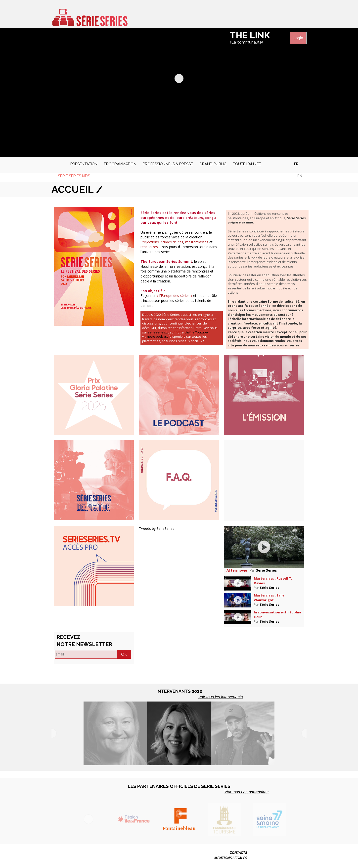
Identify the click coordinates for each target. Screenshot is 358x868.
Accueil (58, 163)
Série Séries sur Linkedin (301, 16)
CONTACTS (238, 853)
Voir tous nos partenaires (246, 792)
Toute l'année (247, 164)
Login (298, 38)
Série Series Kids (74, 176)
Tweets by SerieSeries (157, 528)
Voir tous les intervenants (220, 697)
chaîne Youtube (196, 332)
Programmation (120, 164)
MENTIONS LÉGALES (231, 858)
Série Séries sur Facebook (264, 16)
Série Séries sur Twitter (273, 16)
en (300, 176)
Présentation (84, 164)
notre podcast (157, 337)
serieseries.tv (158, 332)
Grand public (213, 164)
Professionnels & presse (168, 164)
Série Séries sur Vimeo (283, 16)
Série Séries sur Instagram (292, 16)
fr (296, 164)
